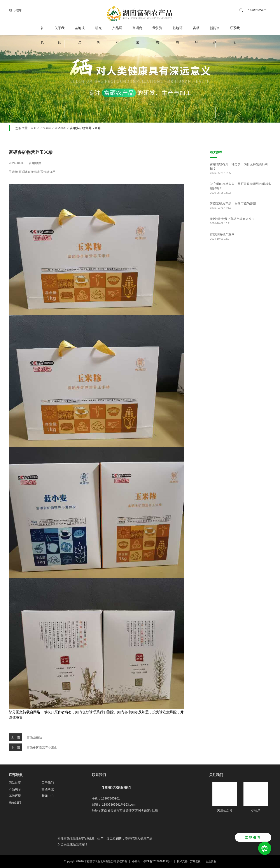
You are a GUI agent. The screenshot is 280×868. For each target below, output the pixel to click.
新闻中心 (48, 796)
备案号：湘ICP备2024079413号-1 (152, 861)
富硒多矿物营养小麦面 (42, 747)
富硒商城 (137, 35)
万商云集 (195, 861)
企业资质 (211, 861)
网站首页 (15, 783)
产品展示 (117, 35)
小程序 (15, 11)
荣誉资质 (157, 35)
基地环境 (178, 35)
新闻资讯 (215, 35)
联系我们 (235, 35)
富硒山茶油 (34, 737)
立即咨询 (253, 837)
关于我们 (60, 35)
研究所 (98, 35)
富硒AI (196, 35)
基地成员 (80, 35)
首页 (42, 35)
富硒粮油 (60, 128)
